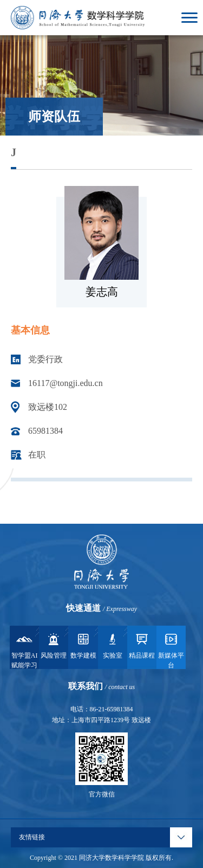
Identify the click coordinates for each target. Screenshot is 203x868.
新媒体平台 (171, 650)
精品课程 (142, 645)
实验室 (113, 645)
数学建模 (83, 645)
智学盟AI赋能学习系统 (25, 650)
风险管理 (54, 645)
